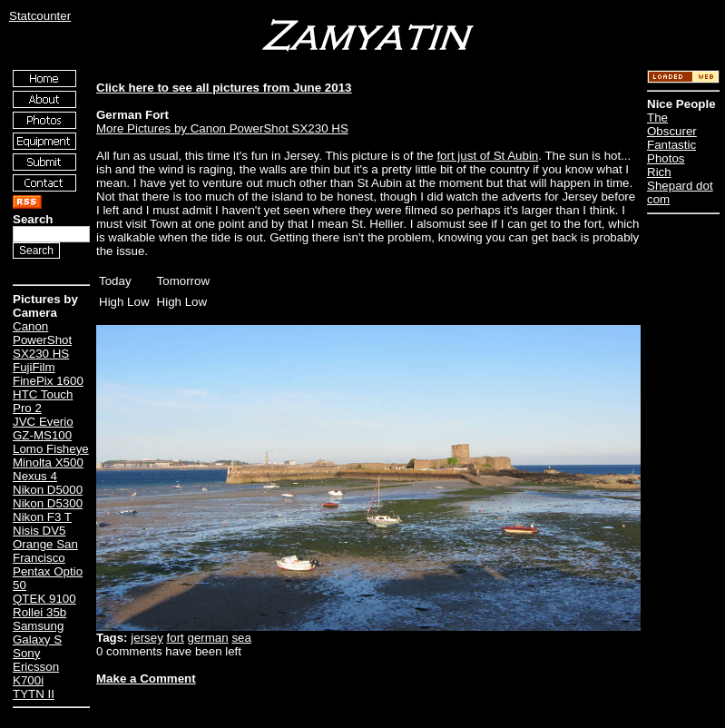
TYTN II (34, 694)
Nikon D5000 (48, 490)
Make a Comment (146, 679)
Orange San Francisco (45, 551)
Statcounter (40, 16)
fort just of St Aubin (487, 156)
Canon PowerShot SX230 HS (42, 340)
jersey (147, 638)
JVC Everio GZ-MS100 (43, 428)
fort (176, 638)
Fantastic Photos (671, 152)
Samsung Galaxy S (38, 633)
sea (241, 638)
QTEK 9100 (44, 599)
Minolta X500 (48, 462)
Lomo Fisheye (51, 449)
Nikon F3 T (42, 517)
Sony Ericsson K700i (36, 667)
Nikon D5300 (48, 503)
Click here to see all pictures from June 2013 (224, 88)
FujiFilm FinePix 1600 (48, 374)
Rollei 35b (39, 612)
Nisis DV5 (39, 531)
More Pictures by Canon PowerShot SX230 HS (222, 128)
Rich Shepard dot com (680, 186)
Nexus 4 (35, 476)
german (208, 638)
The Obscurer (672, 124)
